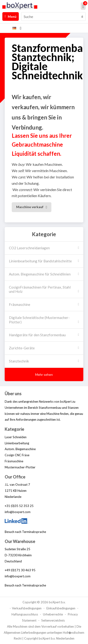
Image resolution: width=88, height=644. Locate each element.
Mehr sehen (44, 374)
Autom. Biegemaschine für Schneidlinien (40, 274)
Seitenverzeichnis (53, 620)
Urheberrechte (53, 614)
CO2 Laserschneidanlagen (29, 248)
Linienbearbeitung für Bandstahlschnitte (40, 261)
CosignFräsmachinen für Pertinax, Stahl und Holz (40, 289)
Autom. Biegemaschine (20, 449)
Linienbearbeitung (17, 443)
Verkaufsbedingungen (27, 608)
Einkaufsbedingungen (61, 608)
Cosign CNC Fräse (17, 455)
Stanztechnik (19, 361)
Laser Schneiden (16, 437)
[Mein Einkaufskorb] (83, 6)
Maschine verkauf (30, 207)
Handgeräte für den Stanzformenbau (37, 335)
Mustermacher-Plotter (20, 467)
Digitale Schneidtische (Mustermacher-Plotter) (39, 320)
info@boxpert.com (18, 512)
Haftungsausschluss (25, 614)
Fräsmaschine (20, 304)
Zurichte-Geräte (22, 348)
